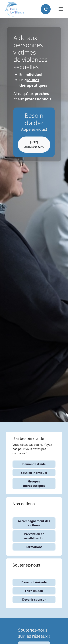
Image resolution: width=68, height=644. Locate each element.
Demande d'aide (34, 464)
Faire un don (34, 591)
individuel (33, 74)
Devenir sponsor (34, 600)
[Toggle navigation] (58, 9)
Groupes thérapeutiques (34, 484)
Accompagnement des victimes (34, 523)
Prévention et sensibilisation (34, 536)
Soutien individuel (34, 473)
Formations (34, 547)
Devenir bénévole (34, 582)
